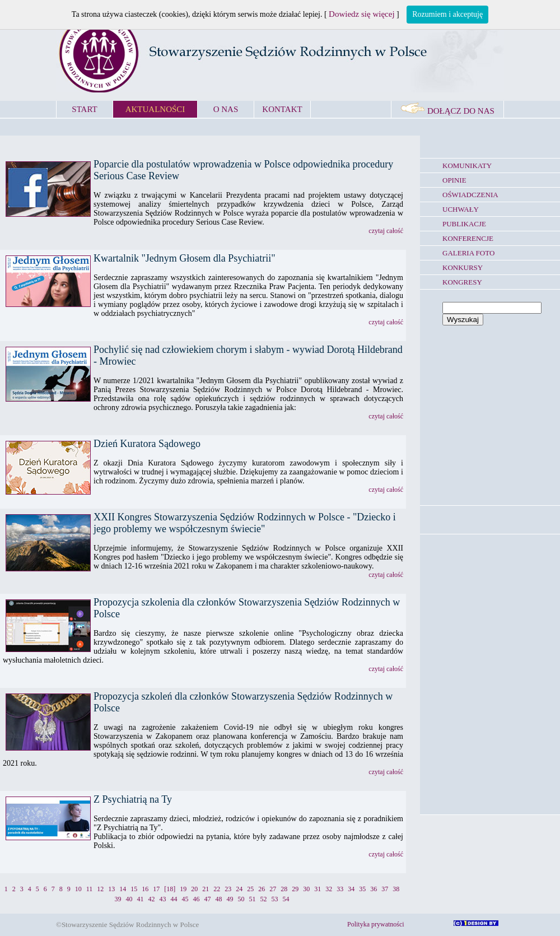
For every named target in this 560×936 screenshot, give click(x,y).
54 (286, 899)
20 (194, 889)
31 (318, 889)
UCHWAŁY (461, 209)
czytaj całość (386, 231)
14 (123, 889)
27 (273, 889)
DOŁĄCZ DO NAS (447, 111)
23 (228, 889)
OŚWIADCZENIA (470, 195)
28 (284, 889)
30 (306, 889)
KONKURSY (463, 267)
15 (134, 889)
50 (241, 899)
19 (183, 889)
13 (111, 889)
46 (197, 899)
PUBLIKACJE (464, 224)
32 (329, 889)
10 (78, 889)
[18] (170, 889)
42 (152, 899)
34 (351, 889)
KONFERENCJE (468, 238)
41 (141, 899)
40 (129, 899)
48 (219, 899)
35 (362, 889)
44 (174, 899)
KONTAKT (282, 109)
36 (374, 889)
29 (295, 889)
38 (396, 889)
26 (262, 889)
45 (185, 899)
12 (100, 889)
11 (90, 889)
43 (163, 899)
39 (118, 899)
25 (250, 889)
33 (340, 889)
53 (275, 899)
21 (206, 889)
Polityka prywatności (376, 924)
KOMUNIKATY (467, 166)
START (84, 109)
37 (385, 889)
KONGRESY (462, 282)
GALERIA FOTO (468, 253)
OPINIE (454, 180)
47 (208, 899)
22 (217, 889)
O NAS (226, 109)
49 (230, 899)
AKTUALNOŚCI (155, 109)
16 (145, 889)
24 (239, 889)
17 (156, 889)
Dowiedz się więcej (361, 14)
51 (253, 899)
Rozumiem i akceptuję (447, 14)
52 (264, 899)
